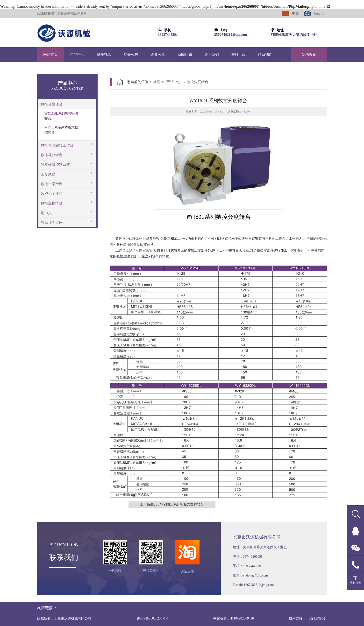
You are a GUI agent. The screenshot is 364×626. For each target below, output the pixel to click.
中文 (290, 13)
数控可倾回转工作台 (57, 145)
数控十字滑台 (52, 194)
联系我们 (265, 55)
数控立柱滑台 (52, 203)
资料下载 (238, 55)
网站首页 (50, 55)
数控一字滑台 (52, 184)
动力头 (46, 213)
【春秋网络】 (317, 618)
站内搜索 (309, 55)
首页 (157, 82)
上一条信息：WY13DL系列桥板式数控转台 (172, 504)
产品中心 (77, 55)
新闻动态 (185, 55)
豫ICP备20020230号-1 (153, 618)
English (314, 13)
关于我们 (212, 55)
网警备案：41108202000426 (233, 618)
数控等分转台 (52, 155)
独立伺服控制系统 (55, 165)
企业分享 (158, 55)
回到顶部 (356, 583)
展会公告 (131, 55)
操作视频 (104, 55)
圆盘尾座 (48, 174)
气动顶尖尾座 (52, 223)
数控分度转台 (52, 104)
